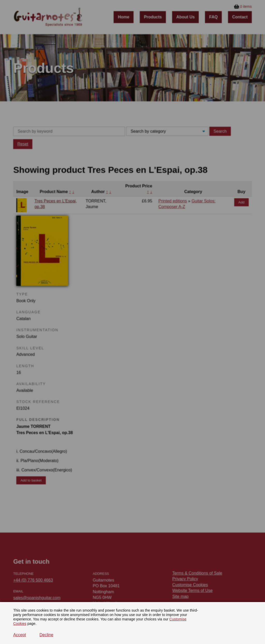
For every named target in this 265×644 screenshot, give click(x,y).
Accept (20, 635)
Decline (46, 635)
